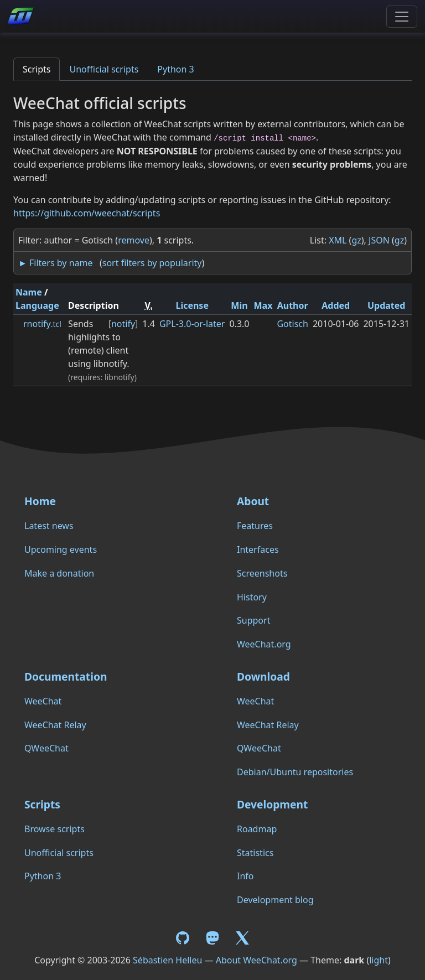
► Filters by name (55, 263)
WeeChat (43, 701)
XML (338, 240)
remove (134, 240)
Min (239, 305)
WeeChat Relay (55, 725)
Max (263, 305)
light (379, 960)
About (253, 501)
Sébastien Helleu (167, 960)
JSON (379, 240)
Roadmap (257, 829)
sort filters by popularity (152, 263)
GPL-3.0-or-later (192, 324)
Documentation (66, 676)
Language (37, 305)
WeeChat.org (264, 644)
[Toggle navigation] (402, 17)
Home (40, 501)
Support (253, 620)
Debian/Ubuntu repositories (295, 772)
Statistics (255, 853)
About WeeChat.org (256, 960)
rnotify (42, 324)
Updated (387, 305)
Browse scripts (55, 829)
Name (29, 292)
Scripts (37, 69)
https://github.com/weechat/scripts (87, 213)
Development (272, 804)
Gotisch (292, 324)
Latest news (49, 526)
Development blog (275, 900)
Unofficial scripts (104, 69)
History (252, 597)
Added (336, 305)
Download (263, 676)
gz (356, 240)
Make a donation (59, 573)
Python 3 (175, 69)
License (192, 305)
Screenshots (262, 573)
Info (245, 876)
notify (123, 324)
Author (293, 305)
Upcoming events (61, 549)
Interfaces (258, 549)
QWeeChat (46, 748)
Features (255, 526)
